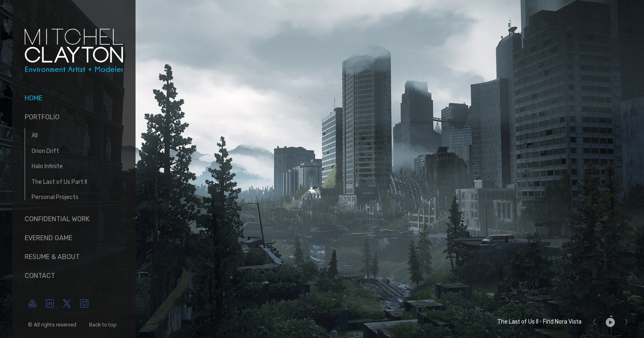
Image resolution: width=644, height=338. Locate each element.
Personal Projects (55, 197)
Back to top (103, 325)
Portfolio (42, 117)
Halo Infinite (47, 166)
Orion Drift (45, 151)
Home (33, 98)
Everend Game (48, 238)
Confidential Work (57, 219)
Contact (40, 276)
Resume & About (52, 257)
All (35, 135)
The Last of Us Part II (59, 182)
